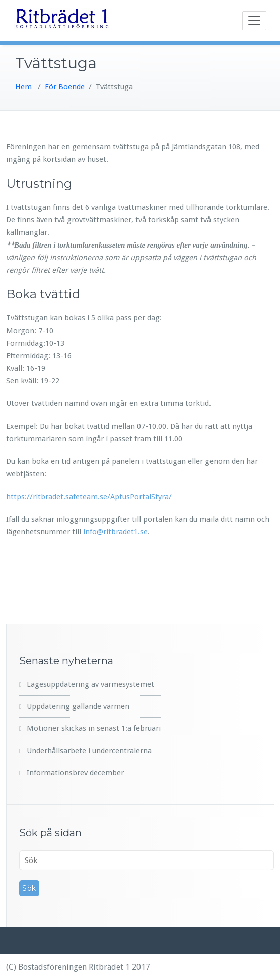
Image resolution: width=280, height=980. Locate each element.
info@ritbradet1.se (115, 532)
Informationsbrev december (75, 773)
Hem (23, 87)
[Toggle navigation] (254, 21)
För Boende (65, 87)
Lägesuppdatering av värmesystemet (90, 684)
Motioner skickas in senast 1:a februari (94, 728)
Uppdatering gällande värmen (78, 706)
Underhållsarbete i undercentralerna (89, 751)
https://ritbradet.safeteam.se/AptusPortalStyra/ (89, 497)
